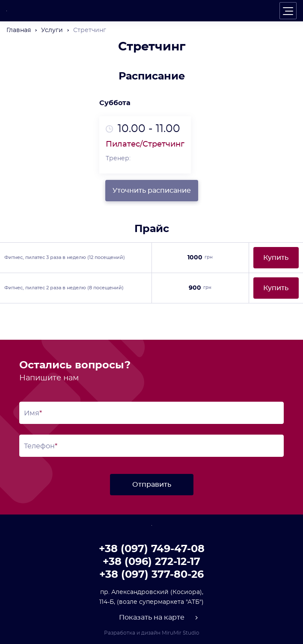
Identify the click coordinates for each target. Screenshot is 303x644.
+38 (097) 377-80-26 (151, 575)
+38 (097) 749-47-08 (152, 549)
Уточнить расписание (152, 191)
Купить (276, 258)
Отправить (152, 485)
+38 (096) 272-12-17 (151, 562)
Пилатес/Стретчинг (145, 144)
